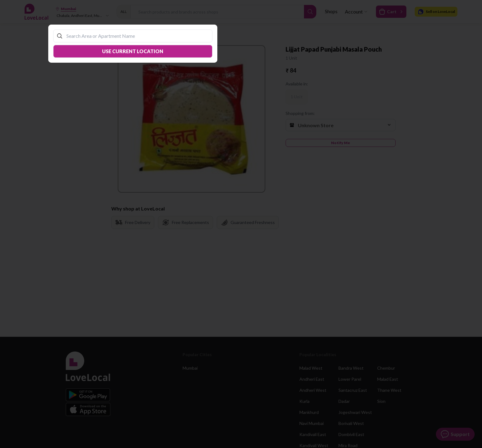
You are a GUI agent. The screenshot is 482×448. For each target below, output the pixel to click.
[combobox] (136, 36)
